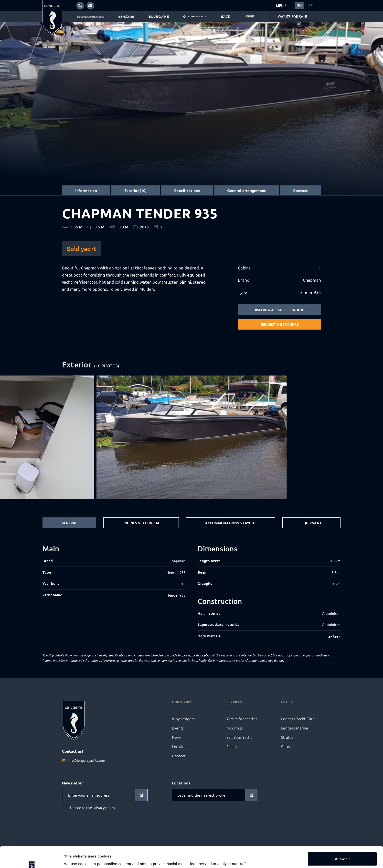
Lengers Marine (295, 728)
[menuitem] (299, 6)
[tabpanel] (191, 592)
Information (86, 190)
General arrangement (246, 190)
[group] (192, 437)
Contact (300, 190)
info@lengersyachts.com (86, 760)
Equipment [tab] (312, 523)
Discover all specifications (279, 310)
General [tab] (69, 523)
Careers (288, 746)
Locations (180, 746)
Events (178, 728)
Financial (234, 746)
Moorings (235, 728)
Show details (75, 857)
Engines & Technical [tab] (141, 523)
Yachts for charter (242, 718)
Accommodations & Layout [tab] (231, 523)
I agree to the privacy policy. (94, 808)
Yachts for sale (292, 16)
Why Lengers (183, 718)
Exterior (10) (135, 190)
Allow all (342, 839)
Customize (342, 855)
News (177, 737)
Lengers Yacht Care (298, 718)
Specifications (187, 190)
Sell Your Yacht (239, 737)
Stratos (287, 737)
